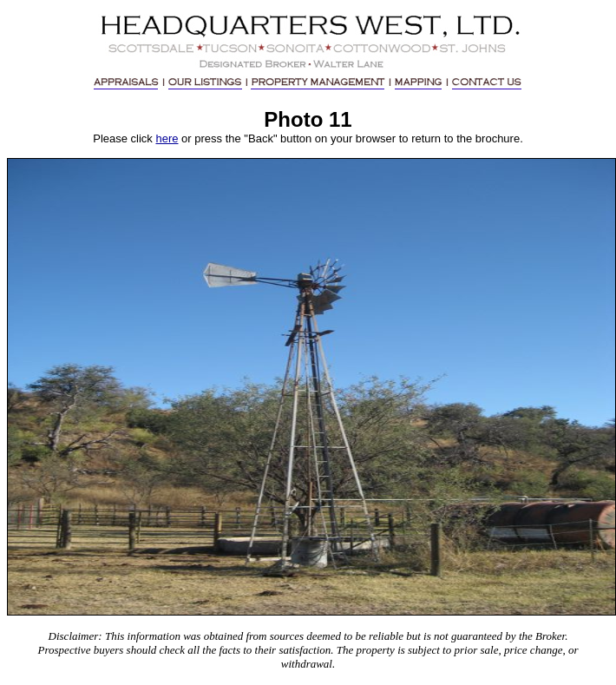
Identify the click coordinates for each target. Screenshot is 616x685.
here (167, 138)
